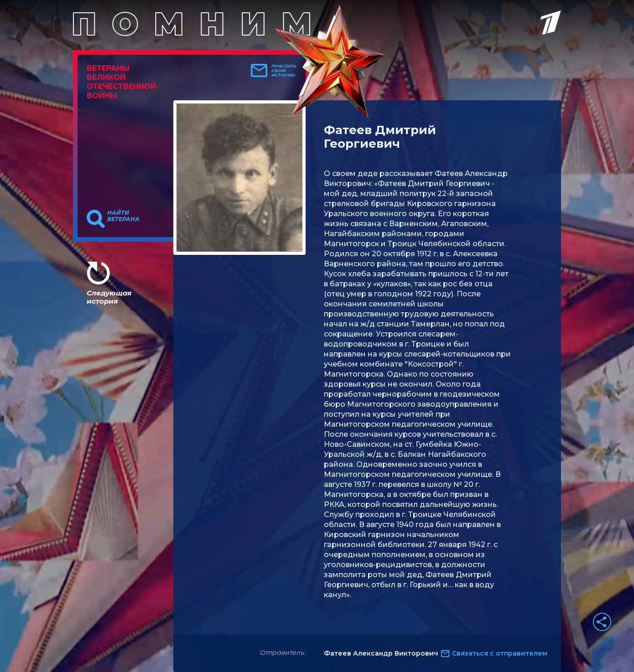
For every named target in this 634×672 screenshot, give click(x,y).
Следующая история (109, 297)
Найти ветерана (123, 216)
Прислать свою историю (284, 71)
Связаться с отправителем (500, 653)
